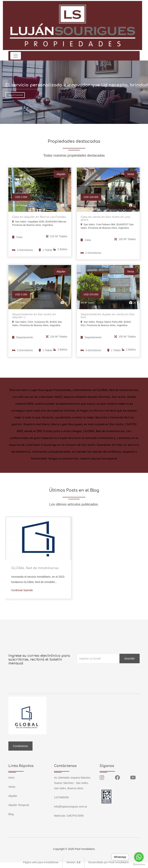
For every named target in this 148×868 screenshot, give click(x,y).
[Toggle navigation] (16, 56)
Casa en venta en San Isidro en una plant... (105, 218)
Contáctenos (20, 746)
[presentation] (106, 671)
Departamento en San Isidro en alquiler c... (34, 316)
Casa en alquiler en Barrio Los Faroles (39, 217)
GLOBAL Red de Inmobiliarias (35, 568)
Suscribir (130, 659)
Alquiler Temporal (19, 805)
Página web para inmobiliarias (41, 862)
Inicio (12, 778)
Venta (12, 787)
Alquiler (13, 796)
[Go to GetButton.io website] (139, 864)
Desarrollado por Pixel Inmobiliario (109, 862)
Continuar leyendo (22, 590)
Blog (11, 814)
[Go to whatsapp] (139, 857)
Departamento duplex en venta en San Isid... (108, 316)
